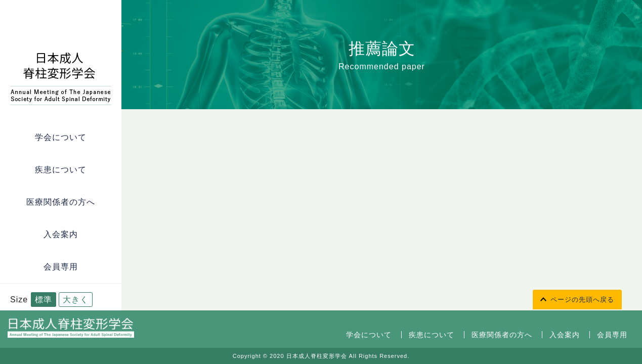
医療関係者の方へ (61, 202)
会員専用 (61, 267)
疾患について (61, 170)
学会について (61, 137)
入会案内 (61, 234)
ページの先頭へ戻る (582, 300)
